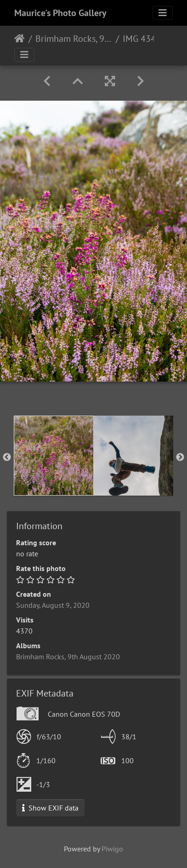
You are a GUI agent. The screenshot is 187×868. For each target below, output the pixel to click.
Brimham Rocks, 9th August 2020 (74, 39)
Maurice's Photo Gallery (60, 13)
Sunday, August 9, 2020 (53, 605)
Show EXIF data (50, 808)
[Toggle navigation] (163, 13)
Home (20, 39)
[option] (54, 456)
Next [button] (180, 457)
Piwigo (112, 849)
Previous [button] (7, 457)
